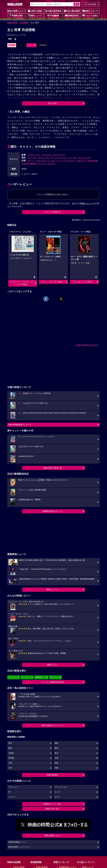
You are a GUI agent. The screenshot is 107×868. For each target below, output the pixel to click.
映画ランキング (90, 11)
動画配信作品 (72, 15)
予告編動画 (53, 15)
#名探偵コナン (40, 677)
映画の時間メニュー (16, 11)
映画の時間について (53, 836)
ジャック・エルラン (46, 163)
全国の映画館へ (53, 775)
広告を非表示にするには (87, 345)
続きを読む (53, 103)
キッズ (57, 792)
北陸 (56, 758)
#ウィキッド (26, 677)
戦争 (10, 39)
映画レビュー (53, 665)
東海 (56, 748)
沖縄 (56, 768)
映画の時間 (12, 23)
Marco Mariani (30, 163)
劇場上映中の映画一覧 (53, 468)
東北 (56, 753)
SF (9, 792)
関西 (10, 748)
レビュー (31, 45)
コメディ (12, 797)
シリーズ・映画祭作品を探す (53, 682)
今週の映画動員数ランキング (20, 425)
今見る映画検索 (90, 4)
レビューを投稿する (53, 212)
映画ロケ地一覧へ (53, 809)
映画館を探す (16, 15)
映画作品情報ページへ (17, 842)
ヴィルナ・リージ (55, 161)
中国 (10, 763)
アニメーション (61, 787)
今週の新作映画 (53, 11)
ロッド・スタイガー (37, 161)
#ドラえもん (13, 677)
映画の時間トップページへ (19, 847)
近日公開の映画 (72, 11)
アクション (13, 787)
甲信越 (11, 758)
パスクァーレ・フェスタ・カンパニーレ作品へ (22, 283)
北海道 (11, 753)
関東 (56, 743)
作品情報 (24, 23)
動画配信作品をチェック (53, 511)
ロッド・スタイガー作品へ (53, 282)
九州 (10, 768)
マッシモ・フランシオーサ (40, 158)
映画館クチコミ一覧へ (53, 804)
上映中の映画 (35, 11)
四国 (56, 763)
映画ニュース (35, 15)
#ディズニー (55, 677)
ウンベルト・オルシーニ (76, 161)
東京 (10, 743)
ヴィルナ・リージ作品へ (83, 282)
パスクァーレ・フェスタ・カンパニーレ (47, 155)
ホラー (57, 797)
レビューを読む (90, 15)
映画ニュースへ (53, 590)
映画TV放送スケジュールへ (53, 725)
